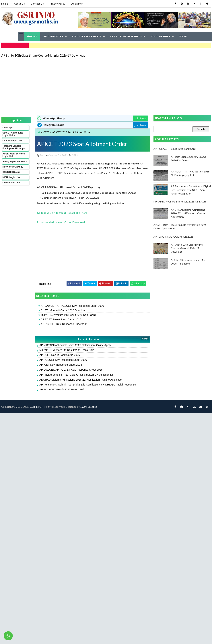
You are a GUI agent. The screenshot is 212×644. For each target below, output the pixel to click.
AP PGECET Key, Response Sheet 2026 (64, 324)
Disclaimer (77, 4)
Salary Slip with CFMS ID (15, 162)
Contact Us (37, 4)
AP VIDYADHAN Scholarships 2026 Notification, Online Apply (75, 345)
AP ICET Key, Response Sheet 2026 (61, 365)
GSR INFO (36, 407)
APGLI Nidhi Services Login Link (14, 155)
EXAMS (183, 36)
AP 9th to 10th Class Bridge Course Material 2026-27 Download (43, 55)
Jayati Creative (89, 407)
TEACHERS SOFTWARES (86, 36)
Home (5, 4)
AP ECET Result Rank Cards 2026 (61, 319)
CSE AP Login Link (12, 141)
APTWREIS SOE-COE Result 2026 (173, 237)
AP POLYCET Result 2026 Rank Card (61, 389)
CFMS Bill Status (11, 172)
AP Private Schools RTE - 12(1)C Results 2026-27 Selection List (77, 375)
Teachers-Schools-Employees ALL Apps (14, 147)
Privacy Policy (57, 4)
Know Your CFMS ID (13, 167)
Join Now (140, 118)
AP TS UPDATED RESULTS (126, 36)
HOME (32, 36)
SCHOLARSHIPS (160, 36)
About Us (19, 4)
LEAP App (8, 128)
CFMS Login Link (11, 183)
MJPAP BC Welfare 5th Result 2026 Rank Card (68, 315)
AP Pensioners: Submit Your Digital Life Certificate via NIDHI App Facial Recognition (88, 385)
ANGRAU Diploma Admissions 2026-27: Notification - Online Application (81, 380)
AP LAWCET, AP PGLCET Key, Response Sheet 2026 (72, 306)
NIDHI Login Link (11, 177)
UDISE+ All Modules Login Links (13, 134)
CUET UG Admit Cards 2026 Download (64, 310)
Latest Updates (89, 339)
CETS (46, 132)
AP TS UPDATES (53, 36)
